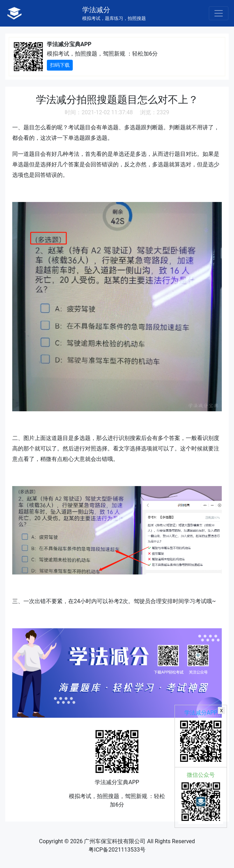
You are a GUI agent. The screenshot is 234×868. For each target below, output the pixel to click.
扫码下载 (60, 65)
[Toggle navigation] (219, 13)
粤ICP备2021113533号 (117, 850)
